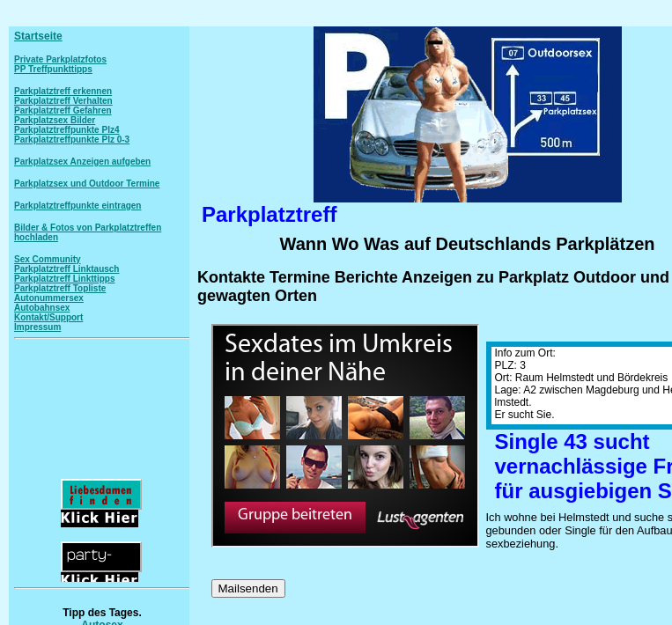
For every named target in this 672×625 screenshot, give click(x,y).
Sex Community (48, 259)
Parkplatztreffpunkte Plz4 (66, 130)
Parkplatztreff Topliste (60, 288)
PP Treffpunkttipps (53, 69)
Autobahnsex (42, 308)
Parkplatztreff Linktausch (66, 269)
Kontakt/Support (48, 317)
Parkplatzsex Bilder (55, 120)
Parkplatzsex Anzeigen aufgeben (82, 162)
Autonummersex (49, 298)
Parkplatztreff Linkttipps (64, 279)
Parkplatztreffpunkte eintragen (78, 206)
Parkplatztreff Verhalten (63, 101)
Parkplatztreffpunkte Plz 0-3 (72, 140)
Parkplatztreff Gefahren (63, 110)
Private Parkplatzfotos (60, 59)
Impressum (37, 327)
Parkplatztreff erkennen (63, 91)
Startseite (38, 36)
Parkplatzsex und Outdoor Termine (87, 184)
